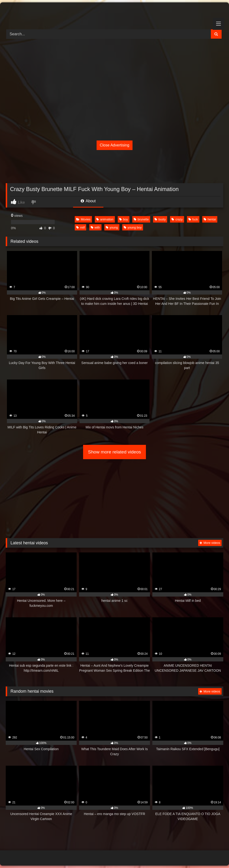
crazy (177, 219)
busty (160, 219)
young (112, 227)
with (95, 227)
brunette (141, 219)
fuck (193, 219)
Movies (83, 219)
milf (80, 227)
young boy (133, 227)
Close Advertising (115, 145)
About (88, 201)
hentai (210, 219)
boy (124, 219)
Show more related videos (115, 452)
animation (105, 219)
